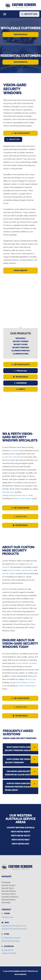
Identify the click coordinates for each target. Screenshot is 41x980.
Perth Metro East (20, 844)
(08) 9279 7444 (13, 139)
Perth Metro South (21, 836)
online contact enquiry (23, 499)
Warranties (6, 903)
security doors (27, 570)
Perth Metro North (20, 832)
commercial (15, 451)
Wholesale (20, 338)
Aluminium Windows (20, 351)
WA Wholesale (21, 377)
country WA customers (12, 457)
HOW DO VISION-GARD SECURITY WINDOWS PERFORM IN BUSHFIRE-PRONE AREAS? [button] (20, 787)
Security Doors (20, 345)
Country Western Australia (21, 828)
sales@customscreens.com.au (14, 926)
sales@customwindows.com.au (15, 495)
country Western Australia (26, 663)
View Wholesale (20, 35)
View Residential (21, 62)
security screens (14, 570)
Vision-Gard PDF (21, 271)
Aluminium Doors (21, 354)
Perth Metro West (21, 840)
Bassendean (21, 383)
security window (9, 574)
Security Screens (21, 341)
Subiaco (21, 389)
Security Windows (21, 348)
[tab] (20, 749)
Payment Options (9, 900)
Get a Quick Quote (21, 133)
